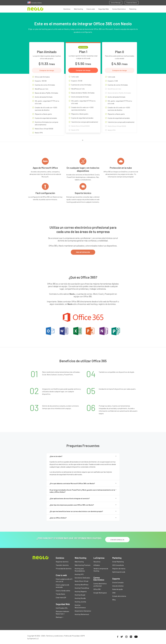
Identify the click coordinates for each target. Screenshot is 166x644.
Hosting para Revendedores (80, 570)
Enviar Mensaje (116, 3)
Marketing (133, 9)
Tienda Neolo (60, 594)
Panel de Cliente (132, 3)
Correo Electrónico (119, 9)
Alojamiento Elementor (83, 611)
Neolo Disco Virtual (81, 581)
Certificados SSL (62, 608)
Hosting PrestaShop (82, 588)
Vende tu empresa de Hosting (101, 570)
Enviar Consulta (118, 582)
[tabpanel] (47, 90)
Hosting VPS (79, 574)
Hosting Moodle (80, 598)
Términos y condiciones (54, 636)
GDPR (83, 636)
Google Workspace (100, 593)
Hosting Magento (81, 591)
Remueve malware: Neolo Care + (63, 612)
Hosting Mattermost (82, 614)
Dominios (67, 9)
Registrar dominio (62, 562)
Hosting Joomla (80, 602)
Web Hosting (78, 9)
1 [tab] (83, 141)
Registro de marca (119, 568)
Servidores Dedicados (82, 578)
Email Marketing (118, 562)
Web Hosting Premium (83, 565)
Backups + (59, 617)
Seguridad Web (104, 9)
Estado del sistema (119, 596)
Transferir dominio (62, 565)
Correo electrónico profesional (100, 585)
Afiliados (97, 565)
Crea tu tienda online (63, 591)
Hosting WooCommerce (80, 606)
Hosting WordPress (82, 585)
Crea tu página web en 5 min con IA (64, 580)
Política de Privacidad (72, 636)
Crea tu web (91, 9)
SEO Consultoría (118, 565)
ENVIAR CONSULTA (117, 540)
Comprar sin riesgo (47, 70)
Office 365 (97, 589)
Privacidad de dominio (64, 568)
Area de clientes (118, 586)
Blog (114, 600)
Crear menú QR (61, 597)
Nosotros (97, 562)
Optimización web (119, 572)
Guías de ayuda (117, 589)
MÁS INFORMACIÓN (83, 252)
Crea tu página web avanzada (62, 586)
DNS (114, 593)
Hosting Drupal (80, 595)
